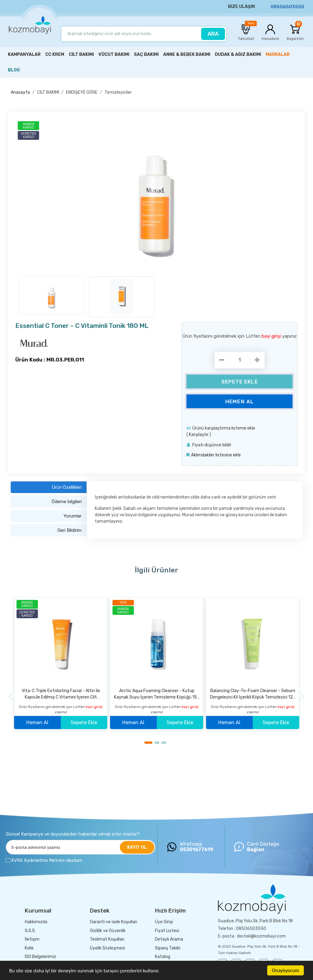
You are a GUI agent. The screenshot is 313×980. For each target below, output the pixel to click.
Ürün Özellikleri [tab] (67, 487)
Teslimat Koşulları (107, 939)
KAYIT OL (137, 847)
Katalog (163, 957)
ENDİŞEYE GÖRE (82, 92)
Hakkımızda (36, 922)
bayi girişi (272, 336)
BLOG (14, 70)
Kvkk (29, 948)
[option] (156, 195)
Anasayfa (20, 92)
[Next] (302, 696)
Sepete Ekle (240, 382)
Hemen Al (239, 401)
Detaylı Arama (169, 939)
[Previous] (11, 696)
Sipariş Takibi (168, 948)
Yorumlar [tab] (73, 516)
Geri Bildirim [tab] (70, 530)
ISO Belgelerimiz (41, 957)
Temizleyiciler (118, 92)
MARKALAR (278, 54)
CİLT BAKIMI (48, 92)
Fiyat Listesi (167, 931)
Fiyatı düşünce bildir (212, 445)
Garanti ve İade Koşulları (114, 922)
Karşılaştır (199, 435)
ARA (213, 34)
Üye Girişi (164, 922)
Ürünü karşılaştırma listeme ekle (224, 428)
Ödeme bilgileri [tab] (67, 502)
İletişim (32, 939)
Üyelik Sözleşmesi (107, 948)
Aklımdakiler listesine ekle (216, 455)
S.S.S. (30, 931)
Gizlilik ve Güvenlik (108, 931)
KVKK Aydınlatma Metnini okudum (47, 860)
